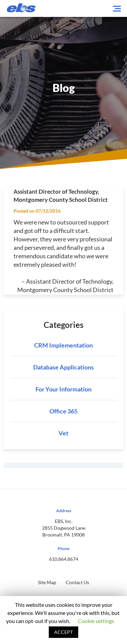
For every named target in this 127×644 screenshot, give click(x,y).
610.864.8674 (64, 559)
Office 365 (63, 411)
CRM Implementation (63, 345)
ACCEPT (63, 632)
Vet (63, 433)
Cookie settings (96, 621)
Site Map (47, 582)
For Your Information (63, 389)
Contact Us (77, 582)
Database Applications (63, 367)
